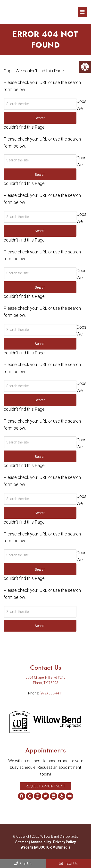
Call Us (23, 864)
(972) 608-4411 (51, 693)
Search (40, 626)
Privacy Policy (64, 842)
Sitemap (22, 842)
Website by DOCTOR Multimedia (45, 847)
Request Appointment (45, 786)
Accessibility (41, 842)
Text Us (68, 864)
